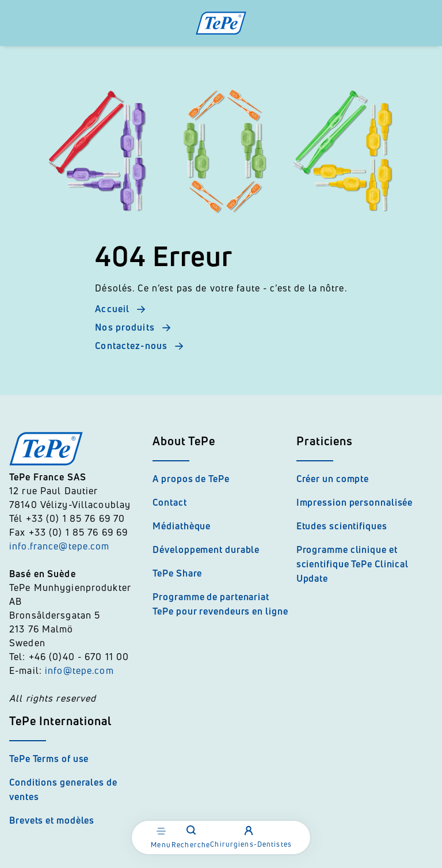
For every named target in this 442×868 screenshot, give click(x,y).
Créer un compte (333, 479)
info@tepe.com (79, 670)
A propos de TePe (191, 479)
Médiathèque (182, 526)
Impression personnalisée (355, 502)
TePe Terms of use (49, 759)
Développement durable (206, 549)
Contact (169, 502)
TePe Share (177, 573)
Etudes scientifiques (342, 526)
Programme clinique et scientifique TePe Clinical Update (353, 564)
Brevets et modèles (52, 820)
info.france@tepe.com (61, 546)
